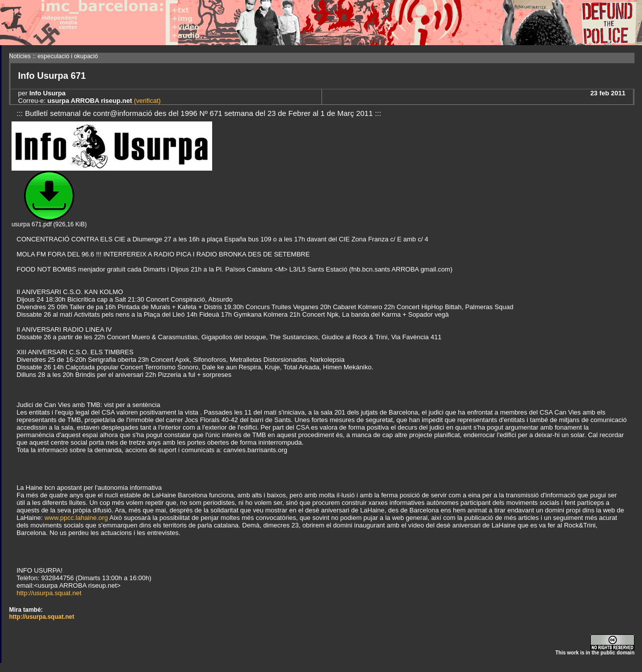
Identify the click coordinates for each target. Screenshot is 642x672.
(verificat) (146, 101)
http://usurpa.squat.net (49, 593)
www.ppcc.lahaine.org (76, 518)
